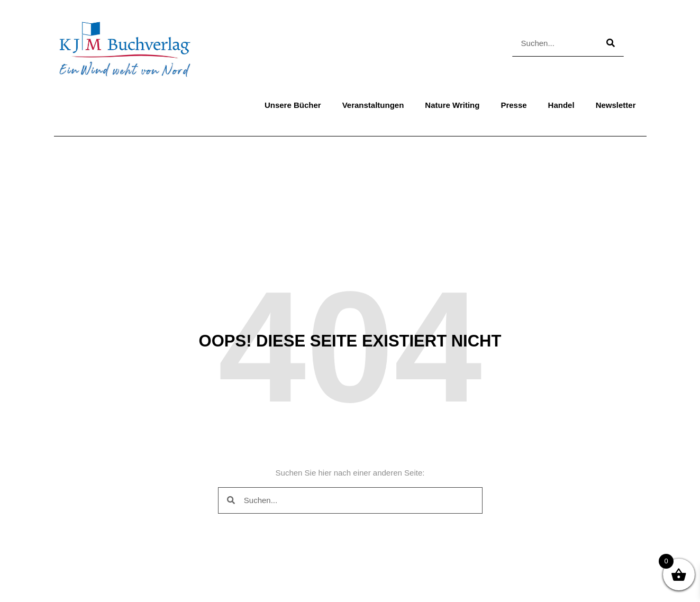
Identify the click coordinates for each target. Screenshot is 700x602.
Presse (513, 105)
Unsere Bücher (293, 105)
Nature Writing (452, 105)
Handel (561, 105)
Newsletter (616, 105)
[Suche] (611, 43)
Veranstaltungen (373, 105)
